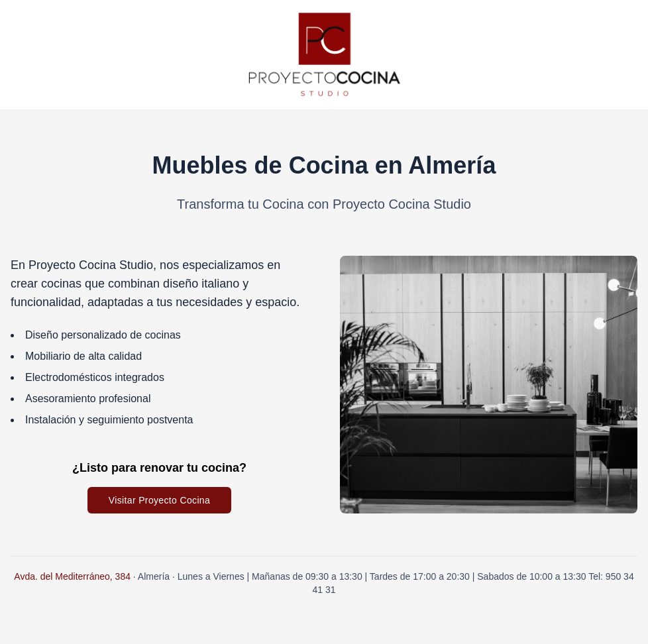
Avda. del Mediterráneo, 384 (72, 576)
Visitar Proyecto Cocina (159, 500)
